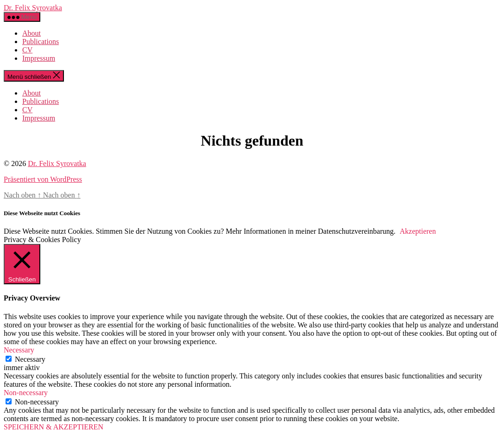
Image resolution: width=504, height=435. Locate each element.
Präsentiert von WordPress (43, 179)
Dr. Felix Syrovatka (33, 8)
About (31, 33)
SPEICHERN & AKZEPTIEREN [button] (54, 427)
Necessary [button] (19, 350)
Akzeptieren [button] (418, 231)
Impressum (39, 58)
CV (27, 50)
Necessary (30, 359)
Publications (41, 42)
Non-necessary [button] (26, 393)
